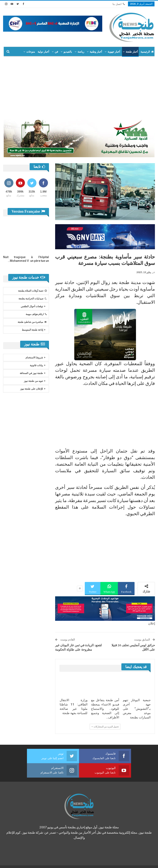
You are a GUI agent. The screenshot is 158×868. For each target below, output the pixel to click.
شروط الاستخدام (34, 358)
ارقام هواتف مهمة (36, 314)
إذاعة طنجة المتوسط (32, 330)
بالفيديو (68, 52)
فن (56, 52)
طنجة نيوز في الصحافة (31, 373)
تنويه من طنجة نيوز (33, 381)
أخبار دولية (43, 52)
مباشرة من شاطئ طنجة (32, 322)
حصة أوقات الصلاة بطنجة (32, 291)
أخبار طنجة (132, 52)
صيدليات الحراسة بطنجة (33, 299)
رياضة (81, 52)
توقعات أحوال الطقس (32, 306)
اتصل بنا (119, 4)
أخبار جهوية (114, 52)
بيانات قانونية (36, 365)
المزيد (31, 52)
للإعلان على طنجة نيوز (32, 389)
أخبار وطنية (96, 52)
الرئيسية (147, 52)
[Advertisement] (79, 88)
